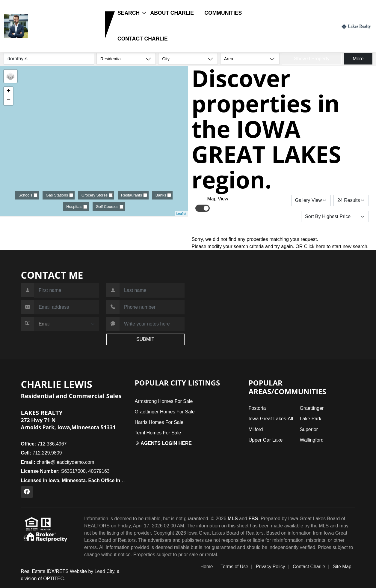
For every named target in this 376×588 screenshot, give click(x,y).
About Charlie (172, 13)
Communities (223, 13)
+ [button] (9, 91)
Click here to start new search (336, 246)
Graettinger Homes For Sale (165, 412)
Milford (256, 429)
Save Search (271, 200)
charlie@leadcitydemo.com (58, 462)
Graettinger (312, 408)
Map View (218, 199)
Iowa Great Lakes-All (271, 419)
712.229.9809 (49, 35)
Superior (309, 429)
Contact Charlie (143, 39)
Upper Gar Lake (266, 440)
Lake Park (310, 419)
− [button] (9, 100)
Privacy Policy (271, 567)
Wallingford (311, 440)
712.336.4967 (44, 444)
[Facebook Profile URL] (27, 492)
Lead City (105, 571)
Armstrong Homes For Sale (164, 401)
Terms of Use (234, 567)
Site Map (342, 567)
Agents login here (163, 443)
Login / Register (316, 26)
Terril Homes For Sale (158, 433)
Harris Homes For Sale (159, 422)
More (358, 59)
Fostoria (257, 408)
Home (207, 567)
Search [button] (129, 13)
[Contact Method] (67, 324)
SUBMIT (145, 339)
